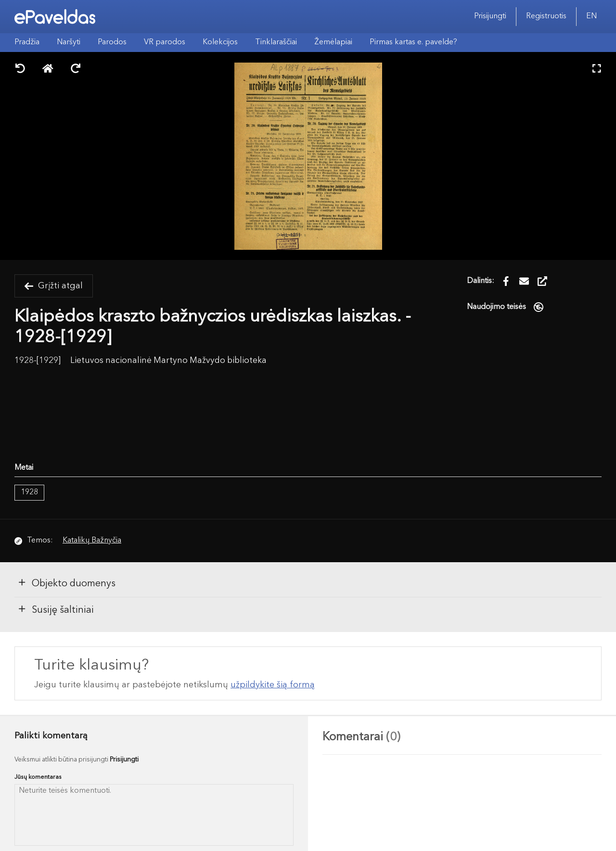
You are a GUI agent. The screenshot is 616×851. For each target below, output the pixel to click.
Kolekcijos (220, 42)
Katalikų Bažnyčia (92, 541)
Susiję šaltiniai (56, 609)
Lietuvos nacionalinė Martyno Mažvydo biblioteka (168, 361)
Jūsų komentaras (38, 777)
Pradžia (27, 42)
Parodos (112, 42)
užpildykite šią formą (273, 685)
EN (591, 16)
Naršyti (69, 42)
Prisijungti (490, 16)
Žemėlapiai (333, 42)
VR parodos (165, 42)
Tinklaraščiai (276, 42)
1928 (29, 492)
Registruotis (546, 16)
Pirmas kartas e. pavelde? (413, 42)
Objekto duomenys (66, 583)
